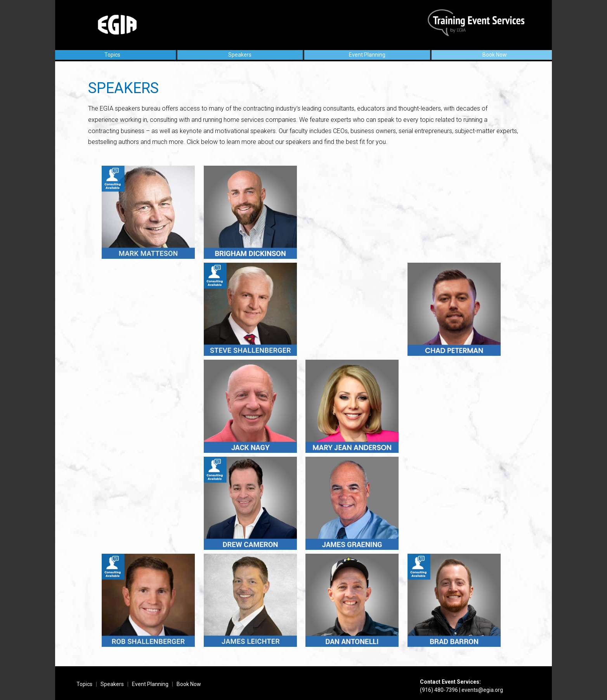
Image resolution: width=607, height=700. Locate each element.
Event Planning (367, 55)
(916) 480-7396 (439, 690)
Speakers (240, 55)
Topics (112, 55)
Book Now (495, 55)
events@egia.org (482, 690)
